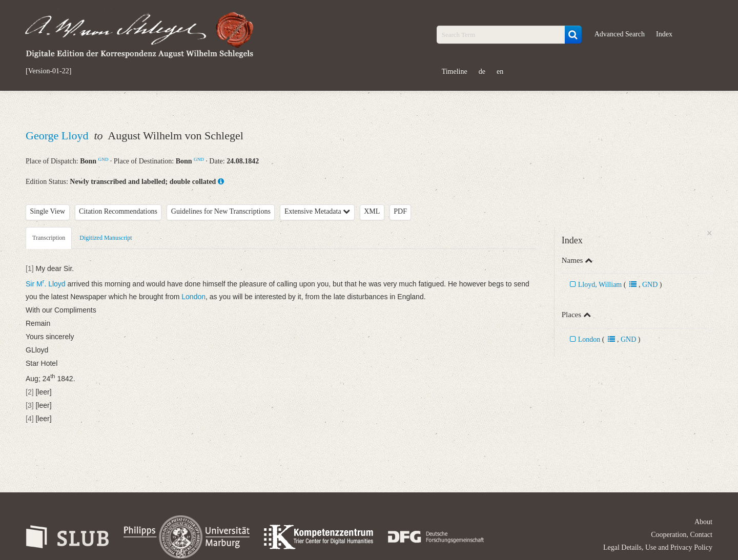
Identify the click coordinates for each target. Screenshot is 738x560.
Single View (48, 211)
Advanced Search (620, 34)
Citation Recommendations (118, 211)
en (500, 71)
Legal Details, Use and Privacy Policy (658, 547)
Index (664, 34)
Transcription (49, 238)
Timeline (455, 71)
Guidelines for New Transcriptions (221, 211)
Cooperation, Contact (682, 535)
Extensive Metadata (317, 211)
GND (104, 159)
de (482, 71)
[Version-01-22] (48, 71)
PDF (400, 211)
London (589, 339)
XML (372, 211)
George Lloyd (58, 136)
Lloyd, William (600, 285)
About (703, 522)
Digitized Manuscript (106, 238)
